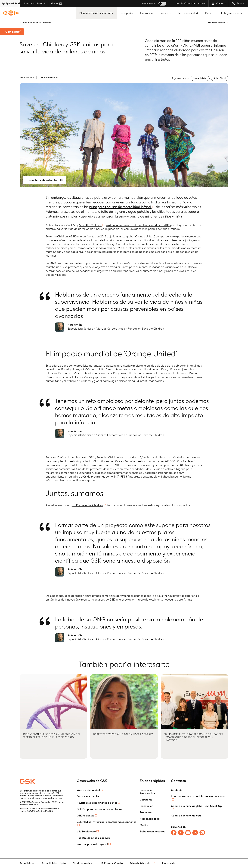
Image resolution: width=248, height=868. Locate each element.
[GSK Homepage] (11, 13)
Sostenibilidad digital (54, 863)
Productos (166, 13)
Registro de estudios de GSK (93, 838)
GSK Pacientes (85, 816)
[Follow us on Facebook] (174, 833)
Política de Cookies (112, 863)
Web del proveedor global (92, 844)
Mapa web (168, 863)
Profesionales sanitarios (191, 4)
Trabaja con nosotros (233, 13)
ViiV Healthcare (86, 831)
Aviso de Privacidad (141, 863)
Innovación (146, 13)
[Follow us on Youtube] (188, 833)
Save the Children (90, 225)
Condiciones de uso (84, 863)
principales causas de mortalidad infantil (120, 207)
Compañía (127, 13)
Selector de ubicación (35, 3)
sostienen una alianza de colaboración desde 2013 (138, 225)
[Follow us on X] (181, 833)
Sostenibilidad (200, 78)
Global (56, 3)
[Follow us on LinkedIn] (195, 833)
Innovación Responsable (147, 791)
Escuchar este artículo (42, 180)
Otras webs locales (88, 796)
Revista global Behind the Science (97, 803)
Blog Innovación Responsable (96, 13)
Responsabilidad (188, 13)
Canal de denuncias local (186, 816)
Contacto (219, 3)
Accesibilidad (27, 863)
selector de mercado (52, 798)
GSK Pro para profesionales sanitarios (99, 809)
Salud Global (220, 78)
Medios (209, 13)
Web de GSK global (88, 790)
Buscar (238, 4)
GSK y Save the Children (88, 505)
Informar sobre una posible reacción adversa (198, 796)
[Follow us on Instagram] (202, 833)
